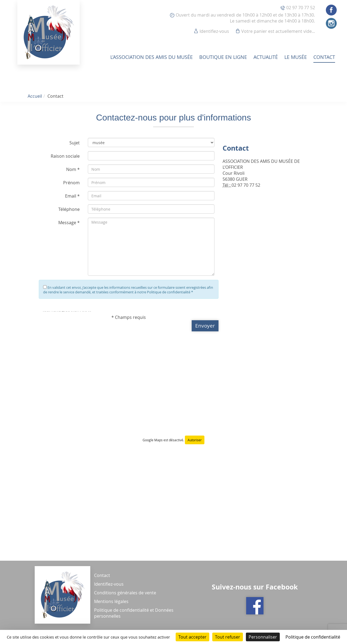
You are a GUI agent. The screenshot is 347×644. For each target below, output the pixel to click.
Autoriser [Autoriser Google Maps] (195, 440)
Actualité (266, 57)
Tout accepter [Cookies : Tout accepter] (192, 637)
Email (71, 196)
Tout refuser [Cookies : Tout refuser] (228, 637)
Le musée (296, 57)
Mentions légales (111, 601)
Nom (71, 169)
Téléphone (69, 209)
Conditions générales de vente (125, 593)
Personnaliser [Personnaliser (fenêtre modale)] (263, 637)
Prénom (71, 183)
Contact (324, 57)
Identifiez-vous (214, 31)
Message (67, 223)
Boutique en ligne (223, 57)
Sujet (75, 143)
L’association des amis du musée (152, 57)
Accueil (35, 96)
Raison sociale (65, 156)
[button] (205, 326)
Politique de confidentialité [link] (313, 637)
